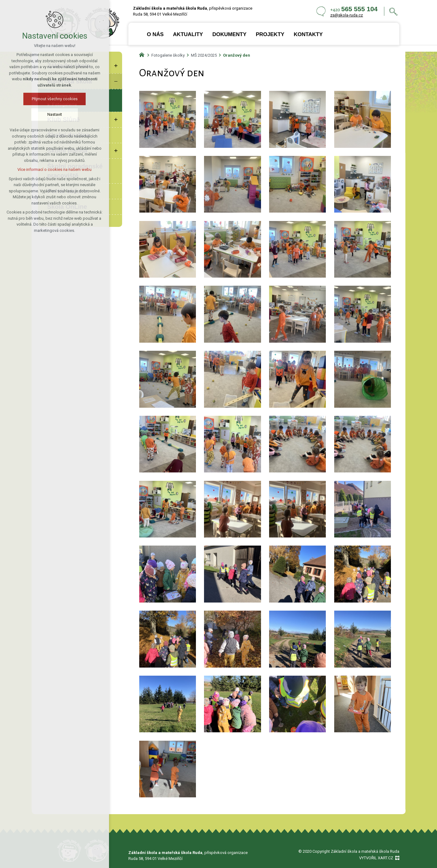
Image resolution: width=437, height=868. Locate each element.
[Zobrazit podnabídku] (116, 66)
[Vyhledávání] (393, 11)
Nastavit (55, 114)
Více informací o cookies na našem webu (55, 169)
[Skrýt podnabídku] (116, 81)
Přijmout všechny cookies (55, 99)
